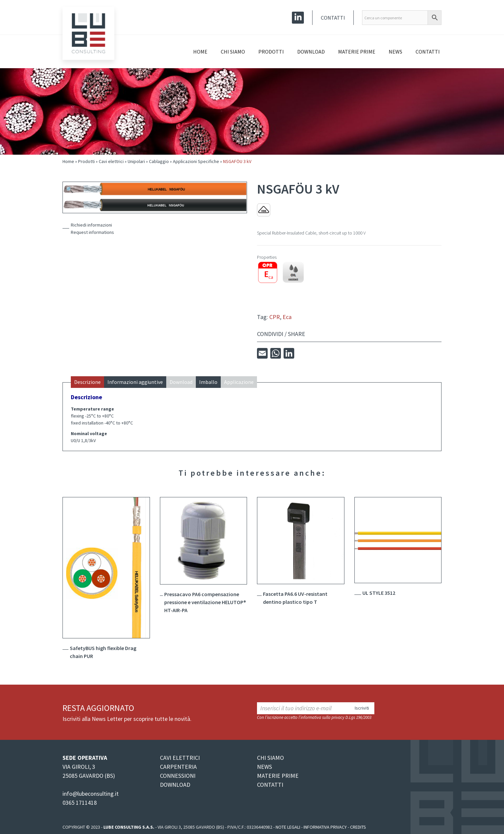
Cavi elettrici (111, 161)
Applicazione (239, 382)
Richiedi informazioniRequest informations (92, 229)
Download (311, 52)
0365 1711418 (80, 803)
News (395, 52)
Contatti (333, 18)
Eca (287, 317)
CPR (275, 317)
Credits (358, 827)
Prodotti (271, 52)
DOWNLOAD (175, 785)
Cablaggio (159, 161)
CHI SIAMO (270, 758)
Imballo (208, 382)
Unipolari (136, 161)
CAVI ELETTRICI (180, 758)
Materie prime (357, 52)
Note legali (288, 827)
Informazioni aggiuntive (135, 382)
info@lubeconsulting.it (91, 794)
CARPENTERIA (178, 767)
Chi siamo (233, 52)
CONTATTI (270, 785)
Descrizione (87, 382)
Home (200, 52)
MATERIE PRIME (278, 776)
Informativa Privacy (325, 827)
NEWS (264, 767)
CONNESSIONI (178, 776)
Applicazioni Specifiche (196, 161)
